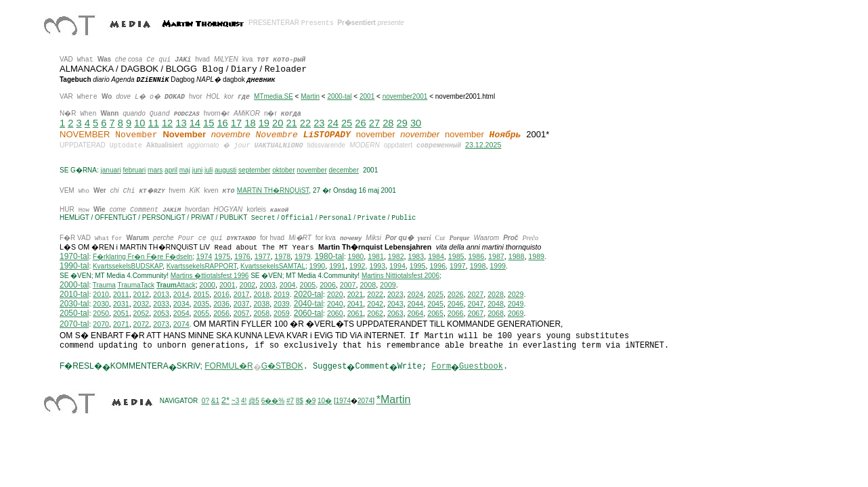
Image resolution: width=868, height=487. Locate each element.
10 (139, 123)
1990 (318, 267)
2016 (221, 296)
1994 (397, 267)
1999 (498, 267)
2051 (121, 315)
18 (250, 123)
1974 (204, 258)
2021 (355, 296)
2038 (261, 305)
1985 (456, 258)
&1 (215, 402)
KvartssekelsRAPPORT (202, 268)
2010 (101, 296)
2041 (355, 305)
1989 (536, 258)
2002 (248, 286)
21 (291, 123)
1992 (357, 267)
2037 (242, 305)
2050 (101, 315)
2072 (142, 325)
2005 (307, 286)
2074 (181, 325)
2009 (388, 286)
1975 (222, 258)
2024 (416, 296)
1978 (282, 258)
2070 (101, 325)
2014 (181, 296)
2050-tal (74, 315)
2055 (202, 315)
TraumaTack (136, 286)
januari (111, 170)
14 (195, 123)
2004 (288, 286)
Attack (176, 286)
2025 (435, 296)
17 (236, 123)
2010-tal (74, 296)
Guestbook (481, 368)
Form (441, 368)
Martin (310, 96)
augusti (225, 170)
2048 (496, 305)
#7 (290, 402)
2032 (142, 305)
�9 (311, 402)
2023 (395, 296)
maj (185, 170)
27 (374, 123)
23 (319, 123)
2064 (416, 315)
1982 (396, 258)
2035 (202, 305)
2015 (202, 296)
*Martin (394, 401)
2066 (456, 315)
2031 (121, 305)
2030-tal (74, 305)
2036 (221, 305)
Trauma (104, 286)
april (171, 170)
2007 (348, 286)
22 (305, 123)
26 (360, 123)
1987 (496, 258)
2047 (475, 305)
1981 (376, 258)
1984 (436, 258)
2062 (375, 315)
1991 (337, 267)
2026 (456, 296)
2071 (121, 325)
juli (209, 170)
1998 (478, 267)
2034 (181, 305)
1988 (517, 258)
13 (181, 123)
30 (416, 123)
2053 (161, 315)
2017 (242, 296)
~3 (235, 402)
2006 (328, 286)
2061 (355, 315)
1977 (263, 258)
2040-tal (308, 305)
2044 (416, 305)
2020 (335, 296)
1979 (303, 258)
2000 (207, 286)
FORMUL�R (229, 367)
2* (225, 401)
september (254, 170)
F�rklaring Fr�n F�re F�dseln (143, 258)
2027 (475, 296)
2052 (142, 315)
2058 (261, 315)
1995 (418, 267)
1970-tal (74, 258)
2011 (121, 296)
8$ (300, 402)
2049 (516, 305)
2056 (221, 315)
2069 (516, 315)
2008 (368, 286)
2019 (282, 296)
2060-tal (308, 315)
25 (347, 123)
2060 (335, 315)
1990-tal (74, 267)
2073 (161, 325)
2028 (496, 296)
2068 (496, 315)
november (311, 170)
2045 (435, 305)
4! (244, 402)
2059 (282, 315)
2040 (335, 305)
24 (333, 123)
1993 (377, 267)
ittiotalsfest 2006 (400, 277)
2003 (267, 286)
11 (154, 123)
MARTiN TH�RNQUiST (273, 190)
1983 (416, 258)
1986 (476, 258)
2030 (101, 305)
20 (278, 123)
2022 (375, 296)
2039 (282, 305)
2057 (242, 315)
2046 (456, 305)
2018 (261, 296)
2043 (395, 305)
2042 (375, 305)
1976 (242, 258)
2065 (435, 315)
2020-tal (308, 296)
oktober (283, 170)
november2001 (405, 96)
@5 (254, 402)
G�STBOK (282, 367)
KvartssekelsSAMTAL (273, 268)
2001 (367, 96)
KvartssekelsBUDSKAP (128, 268)
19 (264, 123)
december (344, 170)
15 (209, 123)
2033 (161, 305)
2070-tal (74, 325)
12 (167, 123)
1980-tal (329, 258)
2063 (395, 315)
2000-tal (339, 96)
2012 (142, 296)
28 (388, 123)
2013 (161, 296)
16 (222, 123)
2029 (516, 296)
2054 (181, 315)
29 (402, 123)
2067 (475, 315)
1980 (356, 258)
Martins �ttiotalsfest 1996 (210, 277)
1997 (458, 267)
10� (325, 402)
